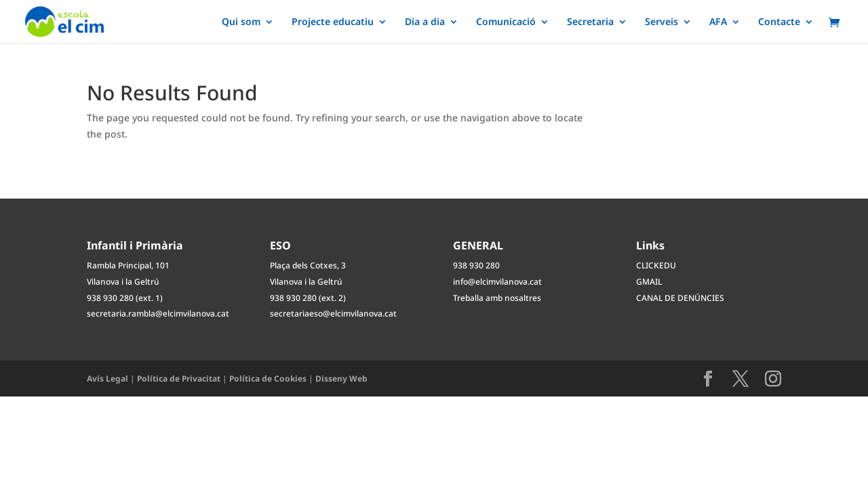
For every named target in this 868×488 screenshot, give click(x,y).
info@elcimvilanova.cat (497, 282)
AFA (718, 22)
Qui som (241, 22)
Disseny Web (341, 379)
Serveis (662, 22)
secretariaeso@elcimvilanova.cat (333, 313)
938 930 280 (476, 265)
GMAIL (649, 282)
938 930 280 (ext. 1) (125, 298)
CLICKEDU (656, 265)
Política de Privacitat (179, 379)
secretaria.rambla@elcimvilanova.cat (158, 313)
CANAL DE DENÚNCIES (680, 298)
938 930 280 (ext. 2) (308, 298)
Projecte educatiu (333, 22)
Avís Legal (107, 379)
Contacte (779, 22)
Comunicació (506, 22)
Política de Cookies (268, 379)
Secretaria (590, 22)
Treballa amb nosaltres (497, 298)
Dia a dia (425, 22)
